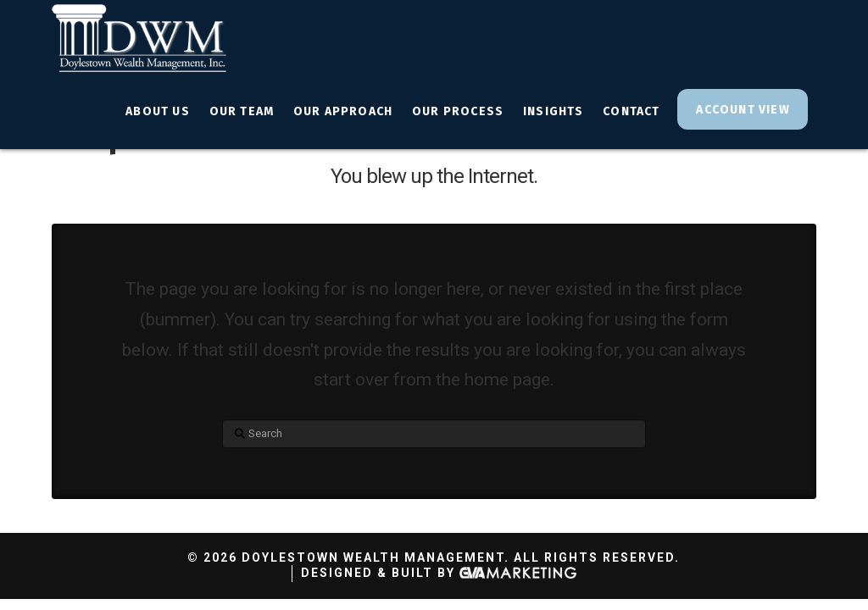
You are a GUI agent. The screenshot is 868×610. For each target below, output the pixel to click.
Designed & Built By (439, 574)
